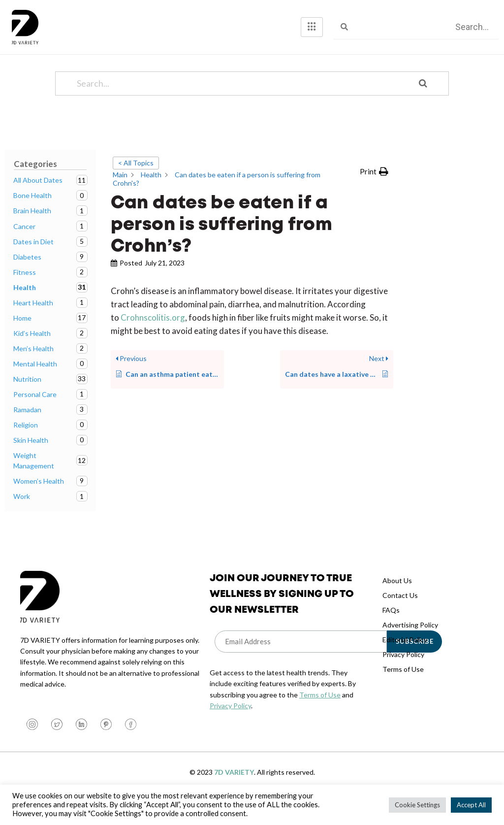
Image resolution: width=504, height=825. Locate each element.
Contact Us (400, 615)
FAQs (391, 630)
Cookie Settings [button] (417, 805)
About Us (397, 600)
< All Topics (136, 182)
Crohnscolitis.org (152, 337)
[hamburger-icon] (312, 27)
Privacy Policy (230, 725)
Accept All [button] (471, 805)
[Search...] (239, 103)
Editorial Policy (405, 659)
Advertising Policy (410, 644)
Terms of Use (320, 714)
